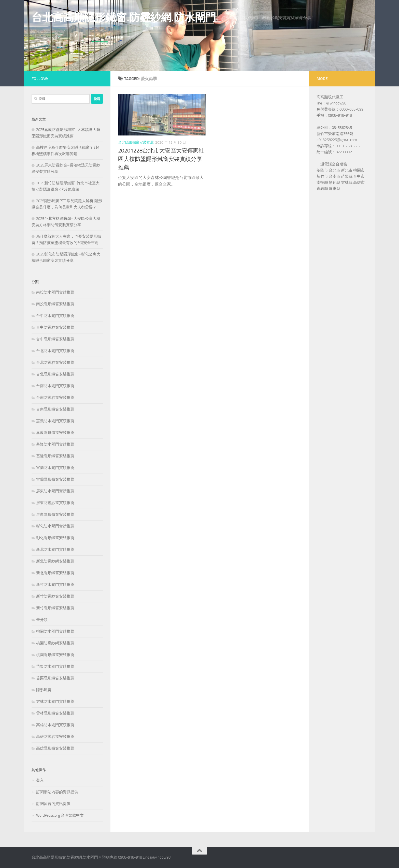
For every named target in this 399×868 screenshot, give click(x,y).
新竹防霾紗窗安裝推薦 (55, 596)
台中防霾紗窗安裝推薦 (55, 327)
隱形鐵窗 (44, 690)
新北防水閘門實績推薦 (55, 550)
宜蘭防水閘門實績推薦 (55, 468)
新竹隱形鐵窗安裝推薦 (55, 608)
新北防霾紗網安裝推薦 (55, 561)
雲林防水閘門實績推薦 (55, 702)
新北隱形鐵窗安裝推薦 (55, 573)
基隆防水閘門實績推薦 (55, 444)
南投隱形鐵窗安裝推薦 (55, 304)
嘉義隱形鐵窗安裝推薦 (55, 433)
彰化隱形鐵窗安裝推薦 (55, 538)
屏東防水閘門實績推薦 (55, 491)
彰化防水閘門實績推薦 (55, 526)
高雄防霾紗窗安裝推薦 (55, 737)
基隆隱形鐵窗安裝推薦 (55, 456)
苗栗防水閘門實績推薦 (55, 666)
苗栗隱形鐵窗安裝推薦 (55, 678)
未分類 (42, 620)
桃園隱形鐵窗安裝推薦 (55, 655)
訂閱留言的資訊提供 (53, 804)
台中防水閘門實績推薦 (55, 316)
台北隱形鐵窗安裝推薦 (136, 142)
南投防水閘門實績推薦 (55, 292)
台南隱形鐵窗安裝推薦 (55, 409)
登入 (40, 780)
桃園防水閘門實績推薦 (55, 631)
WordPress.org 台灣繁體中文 (60, 815)
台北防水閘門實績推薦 (55, 351)
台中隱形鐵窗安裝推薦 (55, 339)
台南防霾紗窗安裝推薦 (55, 398)
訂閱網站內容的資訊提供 (57, 792)
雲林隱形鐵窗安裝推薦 (55, 713)
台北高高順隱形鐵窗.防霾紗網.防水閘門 (124, 18)
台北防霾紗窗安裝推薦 (55, 362)
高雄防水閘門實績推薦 (55, 725)
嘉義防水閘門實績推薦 (55, 421)
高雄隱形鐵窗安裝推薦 (55, 748)
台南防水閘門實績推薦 (55, 386)
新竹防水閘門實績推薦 (55, 585)
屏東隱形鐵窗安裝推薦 (55, 514)
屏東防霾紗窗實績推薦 (55, 503)
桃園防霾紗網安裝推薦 (55, 643)
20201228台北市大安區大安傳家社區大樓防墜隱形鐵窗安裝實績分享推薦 (161, 159)
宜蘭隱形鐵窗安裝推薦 (55, 479)
